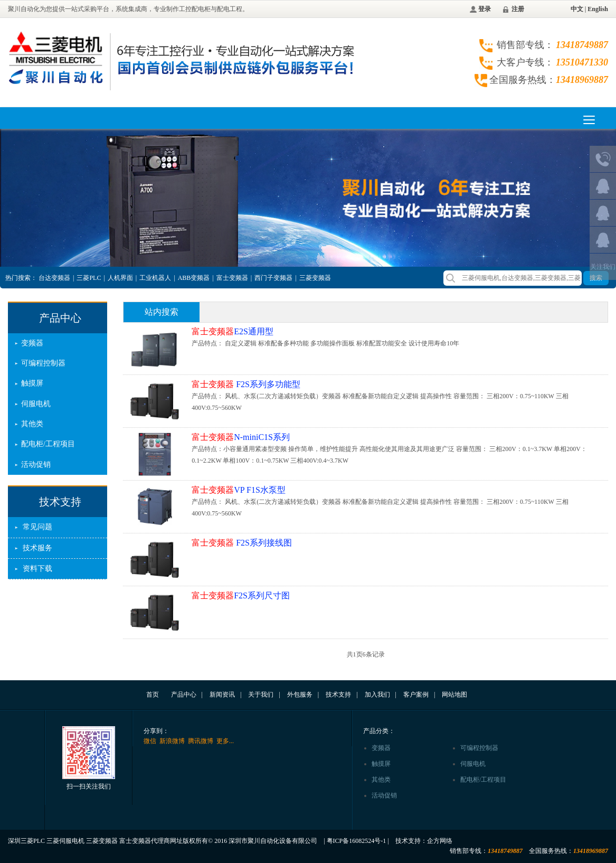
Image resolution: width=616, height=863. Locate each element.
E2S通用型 (233, 331)
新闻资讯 (222, 695)
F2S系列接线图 (242, 543)
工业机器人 (155, 278)
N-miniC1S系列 (241, 437)
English (598, 9)
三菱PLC (89, 278)
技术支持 (60, 502)
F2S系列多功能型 (246, 384)
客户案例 (416, 695)
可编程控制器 (43, 363)
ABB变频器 (194, 278)
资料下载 (37, 569)
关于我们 (261, 695)
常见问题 (37, 527)
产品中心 (60, 318)
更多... (225, 741)
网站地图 (454, 695)
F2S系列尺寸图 (241, 595)
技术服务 (37, 548)
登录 (485, 9)
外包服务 (300, 695)
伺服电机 (36, 404)
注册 (518, 9)
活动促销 (36, 465)
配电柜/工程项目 (48, 444)
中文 (577, 9)
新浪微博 (172, 741)
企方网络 (440, 841)
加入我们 (377, 695)
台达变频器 (54, 278)
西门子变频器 (273, 278)
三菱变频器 (315, 278)
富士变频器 (232, 278)
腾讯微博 (201, 741)
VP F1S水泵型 (239, 490)
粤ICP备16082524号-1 (357, 841)
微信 (150, 741)
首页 (153, 695)
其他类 (32, 424)
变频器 (32, 343)
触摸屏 (32, 383)
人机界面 (120, 278)
